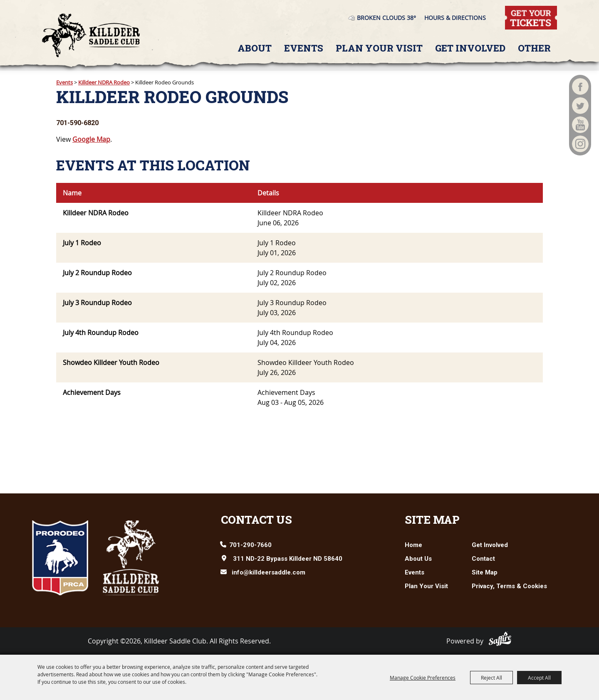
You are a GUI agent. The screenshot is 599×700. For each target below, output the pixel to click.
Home (413, 545)
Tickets (516, 10)
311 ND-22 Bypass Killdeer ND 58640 (288, 559)
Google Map (91, 139)
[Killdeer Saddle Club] (91, 35)
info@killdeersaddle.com (269, 572)
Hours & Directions (455, 18)
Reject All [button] (491, 678)
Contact (483, 559)
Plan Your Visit (379, 48)
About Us (418, 559)
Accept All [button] (539, 678)
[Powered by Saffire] (500, 639)
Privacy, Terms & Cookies (509, 586)
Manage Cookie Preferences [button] (423, 678)
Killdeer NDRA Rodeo (104, 82)
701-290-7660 (250, 545)
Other (534, 48)
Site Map (432, 520)
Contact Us (256, 520)
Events (304, 48)
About (255, 48)
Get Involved (470, 48)
